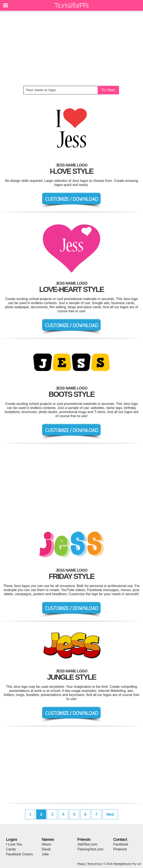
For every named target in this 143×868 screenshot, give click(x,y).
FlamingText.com (90, 849)
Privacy (81, 864)
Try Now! (108, 90)
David (46, 849)
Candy (11, 849)
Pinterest (120, 849)
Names (48, 839)
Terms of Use (94, 864)
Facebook (121, 844)
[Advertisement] (71, 48)
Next (110, 814)
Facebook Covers (19, 854)
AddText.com (87, 844)
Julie (45, 854)
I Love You (14, 844)
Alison (46, 844)
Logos (12, 839)
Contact (120, 839)
